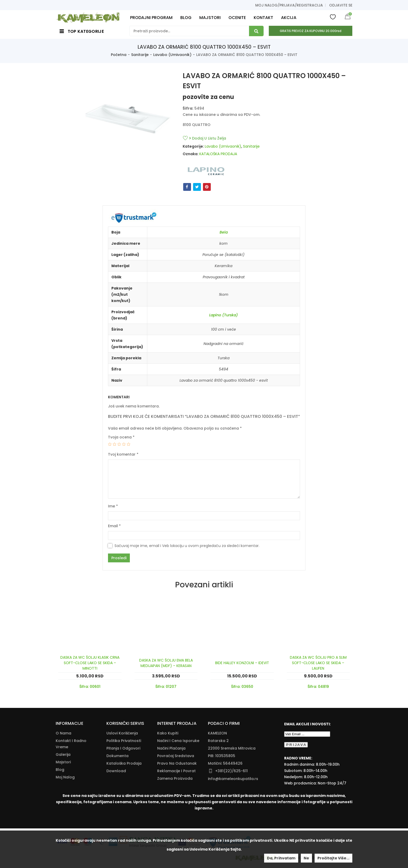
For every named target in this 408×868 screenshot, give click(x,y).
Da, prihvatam (281, 858)
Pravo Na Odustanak (177, 763)
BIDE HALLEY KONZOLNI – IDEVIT (242, 663)
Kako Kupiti (168, 733)
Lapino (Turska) (224, 315)
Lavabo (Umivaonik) (172, 55)
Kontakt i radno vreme (71, 744)
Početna (119, 55)
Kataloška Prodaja (124, 763)
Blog (60, 770)
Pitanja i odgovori (123, 748)
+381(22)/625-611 (231, 771)
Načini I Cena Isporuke (178, 741)
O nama (63, 733)
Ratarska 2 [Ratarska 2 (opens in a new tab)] (218, 741)
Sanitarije (140, 55)
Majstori (63, 762)
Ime (113, 506)
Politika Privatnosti (124, 741)
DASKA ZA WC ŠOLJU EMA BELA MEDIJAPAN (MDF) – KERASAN (166, 663)
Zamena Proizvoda (175, 778)
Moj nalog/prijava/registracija (289, 5)
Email (114, 526)
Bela (224, 232)
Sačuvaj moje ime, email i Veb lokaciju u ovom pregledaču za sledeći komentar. (187, 546)
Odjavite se (341, 5)
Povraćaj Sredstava (176, 756)
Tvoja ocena (121, 437)
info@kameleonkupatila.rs (233, 779)
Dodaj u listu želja (208, 138)
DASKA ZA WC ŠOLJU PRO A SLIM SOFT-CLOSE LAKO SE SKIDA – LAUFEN (318, 663)
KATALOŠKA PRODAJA (218, 154)
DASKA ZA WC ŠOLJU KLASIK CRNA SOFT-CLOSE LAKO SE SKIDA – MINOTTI (90, 663)
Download (116, 771)
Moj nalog (65, 777)
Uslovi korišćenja (122, 733)
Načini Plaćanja (171, 748)
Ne (306, 858)
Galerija (63, 754)
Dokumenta (117, 756)
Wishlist (333, 17)
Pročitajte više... (333, 858)
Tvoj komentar (123, 454)
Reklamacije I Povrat (176, 771)
